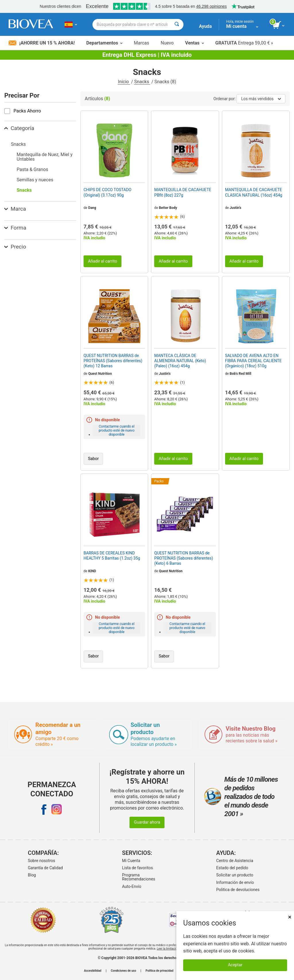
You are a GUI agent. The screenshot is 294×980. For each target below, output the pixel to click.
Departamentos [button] (104, 43)
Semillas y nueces (35, 180)
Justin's (236, 208)
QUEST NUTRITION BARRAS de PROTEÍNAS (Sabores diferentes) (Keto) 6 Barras (184, 558)
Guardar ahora (147, 822)
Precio (15, 247)
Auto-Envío (132, 886)
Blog (32, 875)
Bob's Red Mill (241, 374)
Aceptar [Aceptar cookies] (235, 965)
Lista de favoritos (137, 868)
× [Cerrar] (290, 917)
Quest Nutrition (100, 374)
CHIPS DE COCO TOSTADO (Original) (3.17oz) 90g (108, 192)
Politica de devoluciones (238, 890)
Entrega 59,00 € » (244, 43)
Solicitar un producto (235, 875)
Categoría (19, 128)
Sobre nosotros (41, 861)
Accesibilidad (93, 971)
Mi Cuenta (131, 861)
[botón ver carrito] (279, 25)
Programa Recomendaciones (139, 877)
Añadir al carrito (102, 261)
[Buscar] (177, 25)
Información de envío (235, 882)
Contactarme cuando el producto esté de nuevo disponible (117, 430)
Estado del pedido (232, 868)
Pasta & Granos (32, 169)
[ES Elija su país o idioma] (71, 24)
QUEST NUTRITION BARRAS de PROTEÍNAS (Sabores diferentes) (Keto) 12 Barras (113, 361)
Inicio (124, 82)
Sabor (93, 459)
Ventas (195, 43)
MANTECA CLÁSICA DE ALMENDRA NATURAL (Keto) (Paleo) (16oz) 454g (180, 361)
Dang (92, 208)
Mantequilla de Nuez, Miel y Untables (45, 157)
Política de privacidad (159, 971)
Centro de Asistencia (235, 861)
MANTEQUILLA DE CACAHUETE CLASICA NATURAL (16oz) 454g (254, 192)
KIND (92, 571)
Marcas (141, 43)
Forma (15, 228)
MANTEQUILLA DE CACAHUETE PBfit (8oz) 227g (183, 192)
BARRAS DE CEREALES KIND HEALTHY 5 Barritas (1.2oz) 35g (112, 556)
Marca (15, 209)
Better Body (168, 208)
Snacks (142, 82)
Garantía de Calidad (45, 868)
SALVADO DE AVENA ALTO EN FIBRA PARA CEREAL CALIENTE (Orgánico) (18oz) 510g (253, 361)
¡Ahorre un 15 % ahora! (42, 43)
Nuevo (167, 43)
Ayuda (205, 26)
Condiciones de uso (123, 971)
